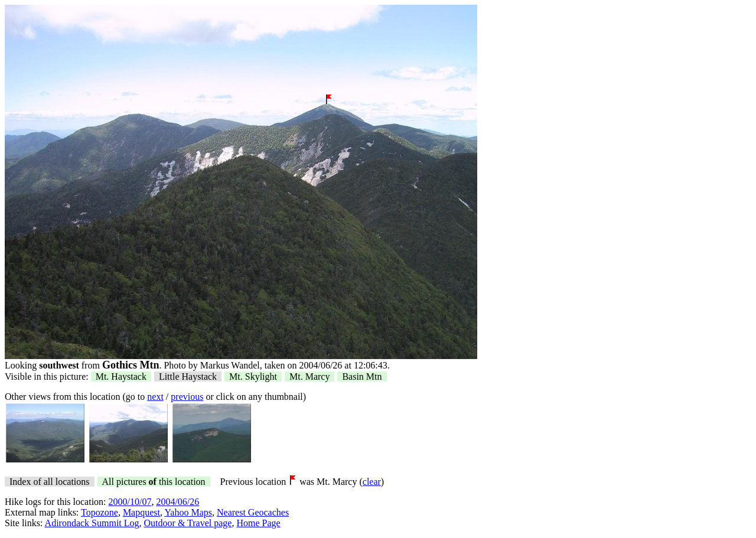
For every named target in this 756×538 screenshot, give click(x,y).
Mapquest (141, 512)
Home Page (258, 523)
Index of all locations (50, 482)
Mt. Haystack (121, 376)
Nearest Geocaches (253, 512)
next (155, 397)
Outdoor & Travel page (188, 523)
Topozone (100, 512)
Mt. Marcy (309, 376)
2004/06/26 (177, 502)
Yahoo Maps (188, 512)
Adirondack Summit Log (92, 523)
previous (187, 397)
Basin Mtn (362, 376)
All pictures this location (154, 482)
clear (372, 482)
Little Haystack (188, 376)
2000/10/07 (130, 502)
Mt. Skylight (253, 376)
